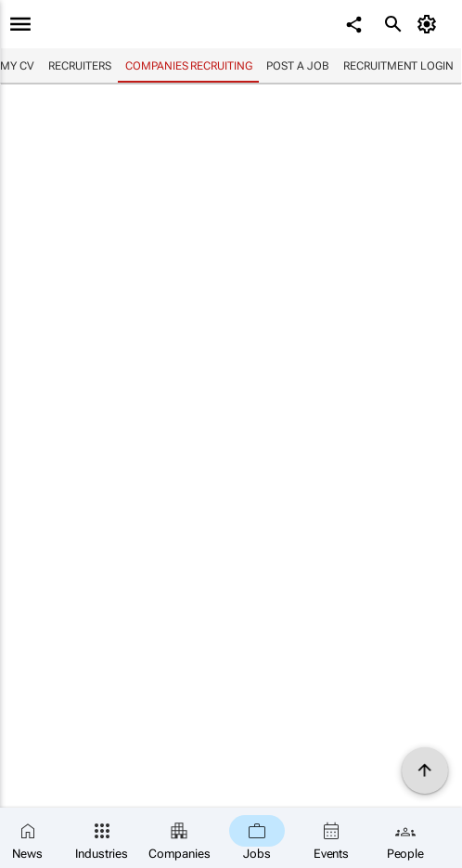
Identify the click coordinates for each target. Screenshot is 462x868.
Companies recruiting (188, 66)
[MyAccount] (430, 24)
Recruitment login (398, 66)
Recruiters (79, 66)
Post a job (297, 66)
